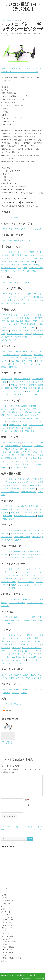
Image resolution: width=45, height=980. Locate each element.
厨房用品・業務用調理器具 (25, 675)
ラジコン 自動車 (7, 936)
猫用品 (26, 620)
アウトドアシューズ (26, 582)
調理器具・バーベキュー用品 (19, 575)
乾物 (3, 415)
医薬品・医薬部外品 (11, 488)
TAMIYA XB (9, 950)
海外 (22, 704)
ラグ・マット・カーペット (32, 461)
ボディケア (31, 294)
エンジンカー (7, 939)
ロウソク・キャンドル (32, 315)
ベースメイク (20, 294)
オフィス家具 (31, 458)
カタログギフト (8, 318)
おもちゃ (16, 693)
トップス (31, 364)
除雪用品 (36, 537)
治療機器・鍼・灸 (29, 492)
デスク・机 (26, 452)
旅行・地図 (31, 271)
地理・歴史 (30, 261)
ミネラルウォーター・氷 (11, 422)
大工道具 (38, 530)
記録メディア (31, 558)
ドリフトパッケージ (11, 955)
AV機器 (17, 551)
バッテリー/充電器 (8, 900)
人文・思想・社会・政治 (28, 265)
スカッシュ (10, 660)
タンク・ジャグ (30, 585)
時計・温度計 (27, 446)
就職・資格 (13, 261)
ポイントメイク (33, 300)
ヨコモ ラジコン (8, 922)
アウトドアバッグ (9, 582)
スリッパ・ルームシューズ (25, 327)
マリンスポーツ (33, 644)
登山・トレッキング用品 (31, 578)
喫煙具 (11, 519)
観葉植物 (9, 388)
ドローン (6, 931)
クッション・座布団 (11, 452)
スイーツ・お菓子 (12, 431)
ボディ (4, 909)
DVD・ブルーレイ (26, 282)
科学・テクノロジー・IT (15, 271)
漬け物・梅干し (15, 425)
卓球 (24, 660)
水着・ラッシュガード (16, 364)
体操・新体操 (33, 638)
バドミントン (20, 635)
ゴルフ (33, 641)
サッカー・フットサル (31, 651)
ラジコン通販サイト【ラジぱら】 (22, 7)
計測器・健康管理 (21, 485)
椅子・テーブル (9, 572)
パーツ (4, 906)
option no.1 (7, 914)
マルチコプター (31, 34)
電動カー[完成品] (9, 947)
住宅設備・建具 (17, 533)
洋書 (22, 261)
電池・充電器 (27, 551)
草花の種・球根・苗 (22, 388)
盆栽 (5, 382)
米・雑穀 (25, 431)
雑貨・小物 (7, 300)
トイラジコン (6, 898)
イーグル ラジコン (9, 917)
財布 (38, 364)
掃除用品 (29, 318)
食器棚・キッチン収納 (14, 449)
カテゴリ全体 (7, 217)
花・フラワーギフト (17, 382)
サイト (27, 810)
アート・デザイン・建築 (24, 252)
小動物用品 (11, 623)
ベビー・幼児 (20, 229)
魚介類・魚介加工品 (15, 415)
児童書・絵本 (21, 255)
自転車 (17, 240)
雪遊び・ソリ (16, 585)
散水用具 (21, 394)
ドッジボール (20, 638)
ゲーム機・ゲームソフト (24, 689)
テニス (30, 660)
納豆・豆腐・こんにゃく (33, 422)
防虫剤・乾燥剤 (37, 324)
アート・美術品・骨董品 (24, 506)
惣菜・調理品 (25, 428)
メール (28, 805)
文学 (20, 268)
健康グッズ (7, 485)
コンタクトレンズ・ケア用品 (26, 479)
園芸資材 (23, 385)
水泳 (18, 660)
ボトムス (40, 351)
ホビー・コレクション (34, 513)
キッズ (30, 229)
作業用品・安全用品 (13, 540)
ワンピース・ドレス (11, 355)
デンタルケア (14, 482)
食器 (40, 678)
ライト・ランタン (12, 578)
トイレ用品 (7, 327)
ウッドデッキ (32, 394)
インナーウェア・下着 (18, 358)
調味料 (15, 428)
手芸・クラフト (17, 513)
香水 (23, 300)
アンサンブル (27, 355)
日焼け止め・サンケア (30, 303)
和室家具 (9, 458)
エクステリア (31, 533)
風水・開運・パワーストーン (20, 509)
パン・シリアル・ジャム (15, 409)
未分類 (4, 961)
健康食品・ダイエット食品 (32, 482)
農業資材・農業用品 (22, 379)
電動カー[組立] (8, 952)
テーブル (5, 467)
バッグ (31, 351)
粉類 (25, 425)
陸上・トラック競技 (17, 644)
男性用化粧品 (38, 297)
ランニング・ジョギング (31, 648)
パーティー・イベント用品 (25, 516)
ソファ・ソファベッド (12, 464)
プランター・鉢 (33, 391)
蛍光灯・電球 (16, 554)
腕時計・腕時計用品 (9, 367)
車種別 (5, 944)
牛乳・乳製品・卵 (34, 418)
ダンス (10, 638)
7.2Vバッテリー (8, 903)
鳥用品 (19, 620)
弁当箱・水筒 (31, 678)
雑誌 (25, 268)
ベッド (17, 442)
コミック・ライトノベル (22, 258)
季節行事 (6, 693)
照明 (29, 455)
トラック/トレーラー (10, 942)
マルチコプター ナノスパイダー (9, 743)
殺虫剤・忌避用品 (21, 324)
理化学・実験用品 (28, 488)
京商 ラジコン (8, 925)
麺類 (5, 425)
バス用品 (18, 315)
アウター (31, 361)
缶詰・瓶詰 (31, 409)
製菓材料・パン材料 (33, 412)
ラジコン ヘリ (7, 928)
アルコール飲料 (20, 406)
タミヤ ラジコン (8, 920)
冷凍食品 (34, 415)
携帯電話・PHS (20, 599)
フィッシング (23, 572)
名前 (27, 800)
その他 (4, 895)
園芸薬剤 (14, 385)
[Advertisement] (22, 867)
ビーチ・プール (37, 569)
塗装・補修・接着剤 (22, 537)
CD (15, 282)
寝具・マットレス (29, 442)
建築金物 (18, 530)
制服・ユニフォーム (31, 337)
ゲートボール (23, 641)
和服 (12, 361)
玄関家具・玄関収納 (17, 455)
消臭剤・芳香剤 (31, 321)
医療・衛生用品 (37, 485)
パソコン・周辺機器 (17, 603)
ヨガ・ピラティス (14, 663)
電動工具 (5, 533)
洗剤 (42, 321)
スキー (4, 651)
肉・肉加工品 (20, 418)
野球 (29, 635)
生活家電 (27, 554)
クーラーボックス (21, 569)
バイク (28, 240)
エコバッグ (7, 324)
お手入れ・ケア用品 (13, 337)
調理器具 (20, 678)
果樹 (29, 382)
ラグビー (16, 648)
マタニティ (39, 229)
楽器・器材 (7, 516)
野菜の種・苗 (38, 388)
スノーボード (14, 651)
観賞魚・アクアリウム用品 (25, 617)
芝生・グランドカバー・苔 (14, 391)
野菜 (33, 431)
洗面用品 (12, 340)
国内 (16, 704)
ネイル (17, 300)
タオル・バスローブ (15, 334)
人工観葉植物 (38, 379)
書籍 (16, 217)
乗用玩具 (40, 689)
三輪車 (24, 693)
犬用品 (34, 620)
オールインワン (20, 351)
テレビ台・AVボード (19, 467)
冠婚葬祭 (20, 318)
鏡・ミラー (19, 458)
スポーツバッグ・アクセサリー (25, 654)
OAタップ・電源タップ (15, 558)
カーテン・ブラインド (34, 449)
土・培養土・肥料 (9, 394)
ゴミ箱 (28, 334)
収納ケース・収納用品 (32, 464)
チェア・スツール (12, 446)
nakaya (6, 34)
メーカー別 (6, 912)
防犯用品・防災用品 (15, 321)
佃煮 (27, 415)
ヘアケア (27, 297)
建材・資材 (28, 530)
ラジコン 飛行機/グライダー (12, 958)
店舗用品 (14, 331)
